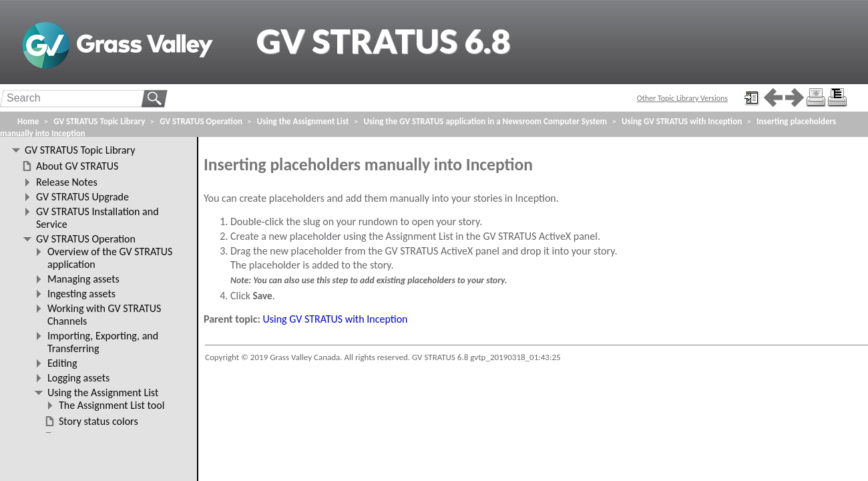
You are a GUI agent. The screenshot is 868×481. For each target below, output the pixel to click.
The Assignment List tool (112, 405)
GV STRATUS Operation (201, 121)
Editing (62, 363)
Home (28, 121)
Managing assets (83, 279)
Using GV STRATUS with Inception (336, 319)
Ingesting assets (81, 294)
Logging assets (78, 378)
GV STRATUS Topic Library (99, 121)
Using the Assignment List (303, 121)
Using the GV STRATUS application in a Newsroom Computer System (485, 121)
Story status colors (98, 421)
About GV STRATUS (77, 166)
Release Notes (67, 182)
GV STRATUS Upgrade (82, 197)
